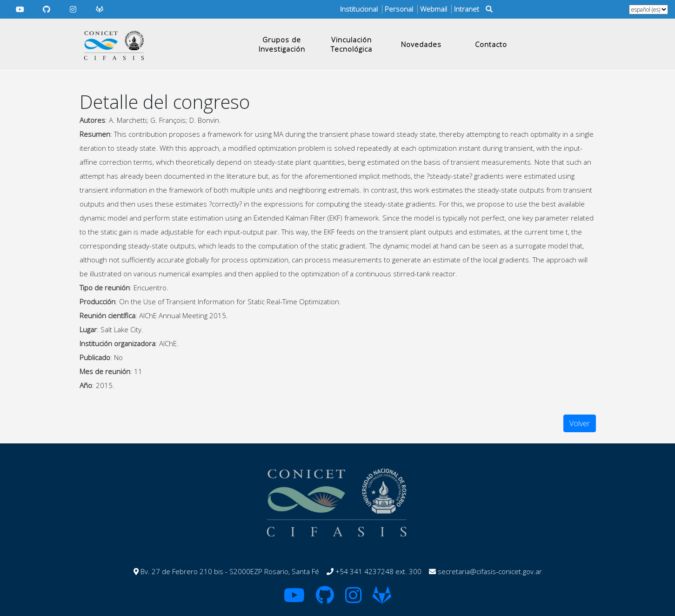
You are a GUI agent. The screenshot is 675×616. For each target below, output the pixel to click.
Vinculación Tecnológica (351, 44)
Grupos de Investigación (282, 44)
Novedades (421, 44)
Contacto (491, 44)
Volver (580, 423)
